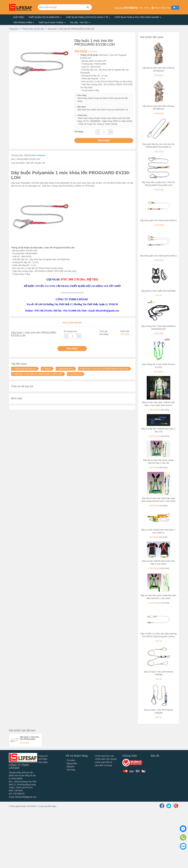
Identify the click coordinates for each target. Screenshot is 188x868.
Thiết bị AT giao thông (52, 23)
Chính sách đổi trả (103, 762)
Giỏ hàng (70, 770)
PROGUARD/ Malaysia (35, 155)
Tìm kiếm (70, 760)
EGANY (33, 806)
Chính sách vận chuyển (105, 759)
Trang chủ (42, 756)
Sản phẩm (42, 762)
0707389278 (130, 8)
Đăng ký (70, 766)
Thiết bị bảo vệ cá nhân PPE (45, 17)
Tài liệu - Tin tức (80, 23)
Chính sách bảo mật (104, 756)
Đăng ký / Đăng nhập (161, 8)
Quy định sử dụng (103, 765)
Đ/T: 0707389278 (17, 794)
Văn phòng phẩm (24, 23)
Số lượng (79, 132)
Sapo (54, 806)
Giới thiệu (19, 17)
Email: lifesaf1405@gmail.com (23, 797)
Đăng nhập (71, 763)
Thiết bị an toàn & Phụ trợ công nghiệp (138, 17)
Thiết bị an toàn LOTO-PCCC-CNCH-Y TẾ (88, 17)
